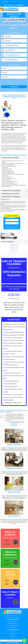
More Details (16, 542)
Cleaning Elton (13, 628)
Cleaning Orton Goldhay (13, 626)
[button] (12, 424)
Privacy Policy (13, 632)
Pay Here (13, 636)
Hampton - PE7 (14, 249)
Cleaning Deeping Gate (13, 623)
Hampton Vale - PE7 (14, 245)
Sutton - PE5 (14, 251)
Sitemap (13, 638)
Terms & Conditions (13, 634)
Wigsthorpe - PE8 (14, 247)
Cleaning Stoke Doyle (13, 621)
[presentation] (10, 82)
